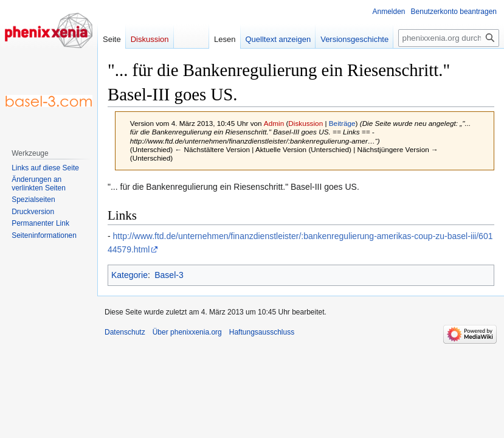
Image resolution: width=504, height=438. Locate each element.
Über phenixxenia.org (187, 332)
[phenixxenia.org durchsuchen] (449, 38)
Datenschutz (125, 332)
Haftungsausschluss (262, 332)
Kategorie (129, 275)
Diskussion (306, 123)
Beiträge (342, 123)
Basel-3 (169, 275)
